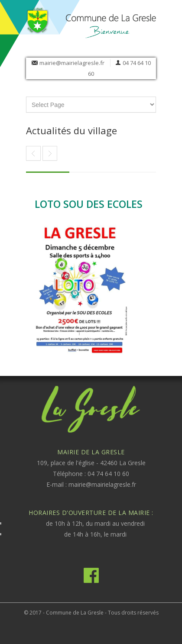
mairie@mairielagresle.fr (72, 63)
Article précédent (50, 153)
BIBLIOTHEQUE (33, 153)
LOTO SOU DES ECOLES (89, 204)
